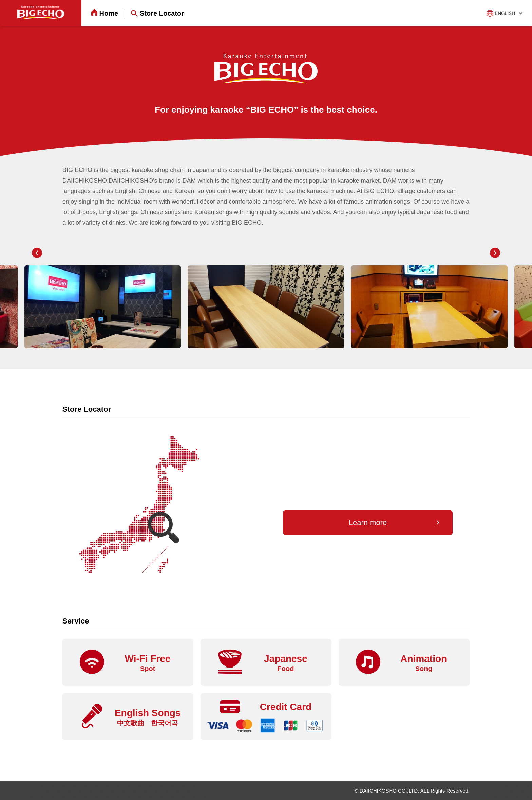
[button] (37, 253)
